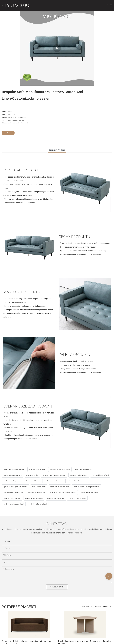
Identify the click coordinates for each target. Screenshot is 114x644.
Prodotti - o (107, 607)
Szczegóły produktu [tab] (57, 150)
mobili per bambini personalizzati (14, 504)
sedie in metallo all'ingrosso (76, 481)
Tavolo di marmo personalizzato (13, 493)
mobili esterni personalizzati (34, 498)
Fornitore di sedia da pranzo (79, 475)
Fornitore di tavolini (32, 475)
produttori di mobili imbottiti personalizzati (63, 493)
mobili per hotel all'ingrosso (56, 498)
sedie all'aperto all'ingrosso (32, 481)
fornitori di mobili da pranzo (77, 498)
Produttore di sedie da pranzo (13, 475)
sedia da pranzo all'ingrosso (54, 481)
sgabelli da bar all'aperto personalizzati (15, 487)
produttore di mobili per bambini (90, 493)
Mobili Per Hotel (86, 607)
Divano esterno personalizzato (60, 487)
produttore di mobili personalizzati (14, 469)
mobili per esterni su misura (12, 498)
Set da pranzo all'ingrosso (11, 481)
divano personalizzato (39, 487)
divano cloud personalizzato (37, 493)
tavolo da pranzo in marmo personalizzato (87, 487)
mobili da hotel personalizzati (38, 504)
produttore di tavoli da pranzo (83, 469)
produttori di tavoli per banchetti (60, 469)
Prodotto (98, 607)
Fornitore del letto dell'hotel (100, 475)
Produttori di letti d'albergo (37, 469)
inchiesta (8, 133)
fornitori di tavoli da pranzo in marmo (54, 475)
